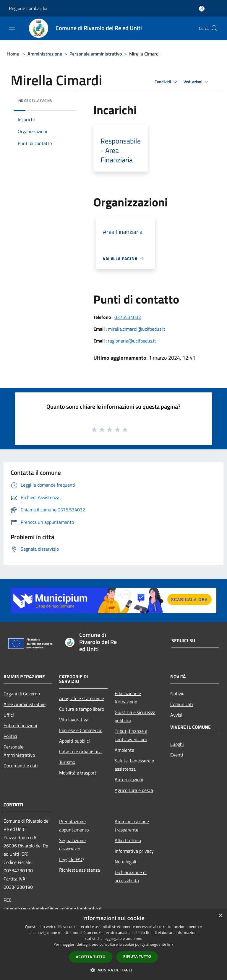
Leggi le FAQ (72, 859)
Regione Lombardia (28, 8)
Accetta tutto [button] (91, 957)
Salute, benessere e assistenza (134, 765)
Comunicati (182, 704)
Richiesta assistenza (80, 870)
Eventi (177, 755)
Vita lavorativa (74, 720)
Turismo (67, 762)
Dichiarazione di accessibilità (131, 876)
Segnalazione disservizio (72, 844)
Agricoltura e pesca (134, 790)
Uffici (9, 715)
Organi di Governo (22, 694)
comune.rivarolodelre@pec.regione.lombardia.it (53, 908)
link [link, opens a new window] (170, 944)
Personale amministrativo (96, 54)
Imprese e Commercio (81, 730)
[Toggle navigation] (12, 28)
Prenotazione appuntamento (74, 826)
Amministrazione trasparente (132, 826)
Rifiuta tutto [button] (137, 957)
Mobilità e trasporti (78, 773)
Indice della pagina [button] (35, 101)
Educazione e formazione (128, 697)
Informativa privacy (134, 851)
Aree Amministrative (25, 704)
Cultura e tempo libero (82, 709)
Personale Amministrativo (19, 751)
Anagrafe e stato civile (82, 698)
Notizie (177, 694)
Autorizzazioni (129, 780)
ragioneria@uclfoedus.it (132, 341)
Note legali (125, 862)
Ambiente (124, 750)
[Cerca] (215, 28)
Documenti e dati (21, 766)
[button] (113, 970)
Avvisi (176, 715)
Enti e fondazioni (20, 725)
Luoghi (177, 744)
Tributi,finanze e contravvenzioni (131, 735)
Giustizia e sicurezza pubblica (135, 716)
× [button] (220, 916)
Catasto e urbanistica (80, 751)
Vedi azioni (197, 82)
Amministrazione (45, 54)
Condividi (167, 82)
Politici (10, 736)
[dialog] (113, 945)
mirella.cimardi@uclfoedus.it (137, 329)
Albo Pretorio (128, 840)
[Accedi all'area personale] (202, 9)
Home (13, 54)
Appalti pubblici (74, 741)
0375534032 (128, 317)
